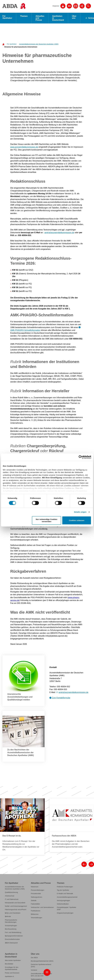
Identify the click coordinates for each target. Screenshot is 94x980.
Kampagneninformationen (14, 936)
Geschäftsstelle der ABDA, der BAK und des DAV (41, 975)
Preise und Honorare (12, 973)
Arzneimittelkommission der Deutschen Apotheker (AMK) (39, 44)
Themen (24, 16)
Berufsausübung (11, 929)
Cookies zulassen (77, 520)
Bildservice (35, 914)
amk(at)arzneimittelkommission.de (59, 233)
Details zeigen (80, 512)
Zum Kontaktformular (61, 698)
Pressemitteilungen (38, 890)
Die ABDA (34, 958)
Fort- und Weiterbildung (13, 932)
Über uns (74, 17)
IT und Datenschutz (12, 899)
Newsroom (35, 887)
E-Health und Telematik (65, 894)
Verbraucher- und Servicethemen (42, 907)
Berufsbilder (9, 964)
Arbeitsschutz (10, 896)
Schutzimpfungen (11, 926)
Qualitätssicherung (11, 892)
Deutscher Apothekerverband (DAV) (41, 966)
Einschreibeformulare (12, 939)
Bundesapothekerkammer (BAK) (42, 961)
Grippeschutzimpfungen (65, 913)
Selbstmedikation (63, 904)
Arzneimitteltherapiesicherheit (67, 897)
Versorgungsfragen (63, 900)
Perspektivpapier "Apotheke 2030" (66, 908)
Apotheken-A (9, 976)
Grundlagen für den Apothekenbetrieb (12, 968)
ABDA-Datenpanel (11, 943)
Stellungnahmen (36, 897)
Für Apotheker (7, 17)
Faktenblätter (35, 904)
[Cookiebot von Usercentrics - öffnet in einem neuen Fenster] (80, 457)
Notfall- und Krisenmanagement (16, 906)
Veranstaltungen (36, 918)
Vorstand (34, 970)
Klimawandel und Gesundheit (15, 903)
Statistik (34, 900)
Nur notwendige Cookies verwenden (47, 520)
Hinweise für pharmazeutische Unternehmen (21, 47)
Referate (8, 916)
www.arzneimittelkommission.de (24, 147)
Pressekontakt (36, 894)
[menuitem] (11, 44)
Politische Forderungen (65, 887)
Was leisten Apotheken (13, 960)
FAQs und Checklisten (13, 913)
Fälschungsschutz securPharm (16, 910)
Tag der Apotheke (63, 890)
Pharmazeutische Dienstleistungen (11, 921)
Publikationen (36, 911)
